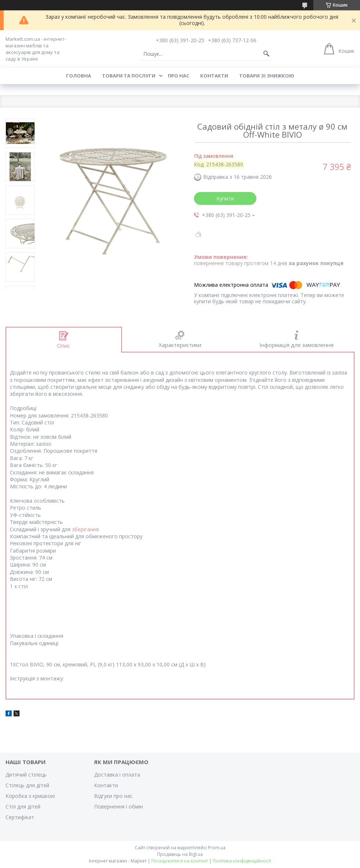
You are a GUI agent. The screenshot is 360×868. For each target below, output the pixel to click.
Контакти (214, 76)
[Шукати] (266, 54)
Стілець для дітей (27, 785)
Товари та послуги (129, 76)
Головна (79, 76)
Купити (225, 198)
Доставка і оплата (117, 775)
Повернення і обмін (118, 806)
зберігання (85, 529)
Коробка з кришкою (30, 796)
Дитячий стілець (26, 775)
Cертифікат (20, 817)
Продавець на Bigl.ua (180, 854)
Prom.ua (217, 848)
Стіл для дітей (23, 806)
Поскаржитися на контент (180, 861)
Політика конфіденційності (242, 861)
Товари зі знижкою (267, 76)
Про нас (179, 76)
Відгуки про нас (113, 796)
